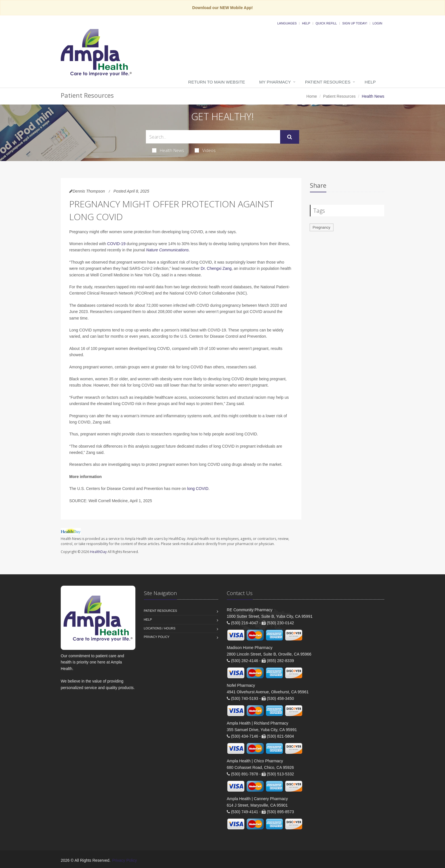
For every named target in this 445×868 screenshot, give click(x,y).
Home (312, 96)
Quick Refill (326, 23)
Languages (287, 23)
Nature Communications (167, 250)
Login (377, 23)
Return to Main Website (217, 82)
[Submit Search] (290, 137)
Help (306, 23)
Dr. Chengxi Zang (216, 268)
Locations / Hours (160, 628)
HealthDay (98, 552)
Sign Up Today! (355, 23)
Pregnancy (322, 227)
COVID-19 (117, 244)
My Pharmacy (275, 82)
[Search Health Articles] (213, 137)
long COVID (198, 489)
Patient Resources (328, 82)
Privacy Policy (157, 637)
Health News (168, 150)
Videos (205, 150)
